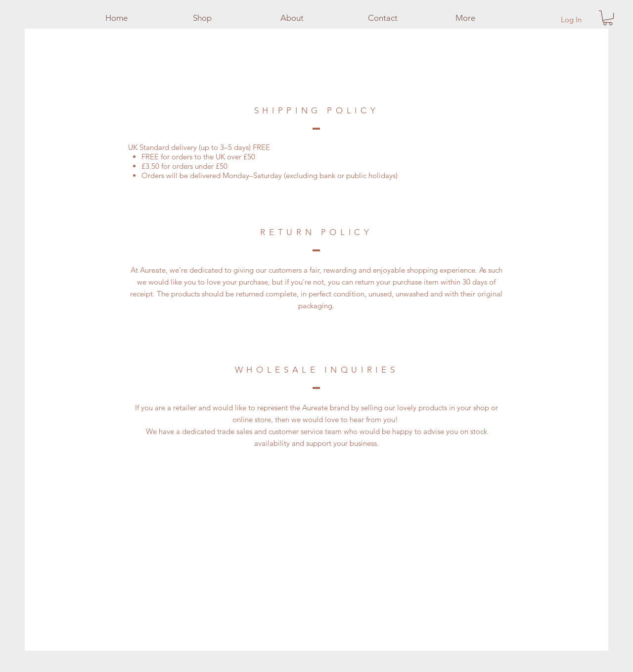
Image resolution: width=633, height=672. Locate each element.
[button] (608, 18)
